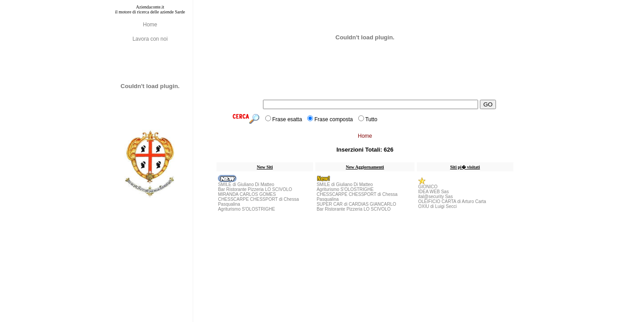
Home (150, 25)
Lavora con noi (150, 39)
